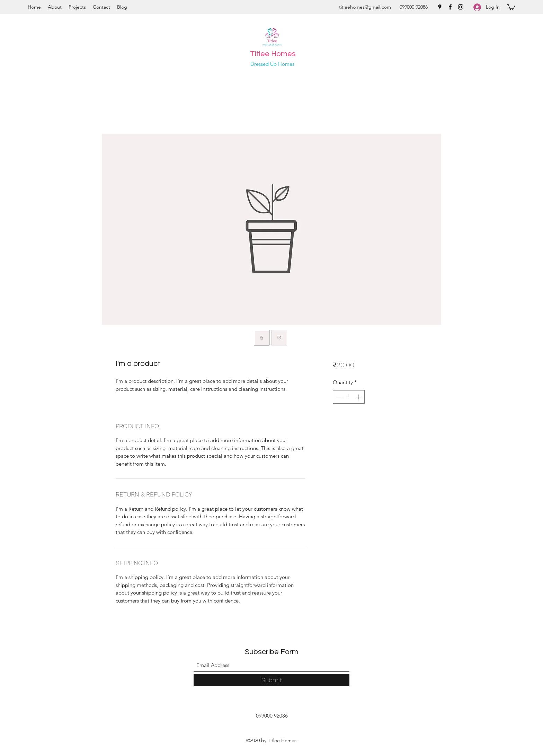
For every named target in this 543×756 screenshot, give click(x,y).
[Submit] (271, 680)
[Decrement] (339, 397)
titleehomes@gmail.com (365, 7)
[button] (511, 7)
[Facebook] (450, 7)
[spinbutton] (349, 397)
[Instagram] (461, 7)
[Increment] (359, 397)
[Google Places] (440, 7)
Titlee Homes (273, 54)
